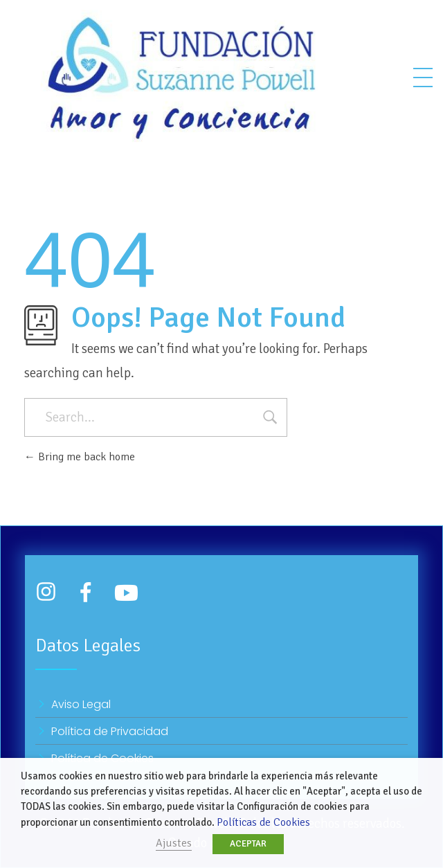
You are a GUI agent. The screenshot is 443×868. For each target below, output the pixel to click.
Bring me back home (80, 457)
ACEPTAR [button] (248, 844)
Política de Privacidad (110, 731)
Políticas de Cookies (263, 822)
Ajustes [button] (174, 843)
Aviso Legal (81, 704)
